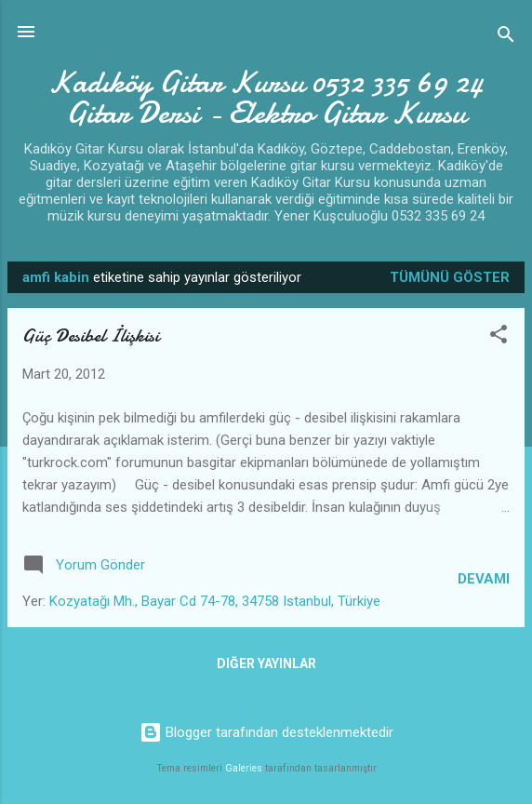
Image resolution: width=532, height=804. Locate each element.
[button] (499, 337)
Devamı (484, 579)
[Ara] (506, 38)
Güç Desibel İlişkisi (91, 335)
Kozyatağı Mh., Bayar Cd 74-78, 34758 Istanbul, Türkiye (215, 601)
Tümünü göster (450, 277)
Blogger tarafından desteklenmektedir (266, 732)
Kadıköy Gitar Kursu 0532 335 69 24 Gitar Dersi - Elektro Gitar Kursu (266, 98)
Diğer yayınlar (266, 663)
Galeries (244, 768)
